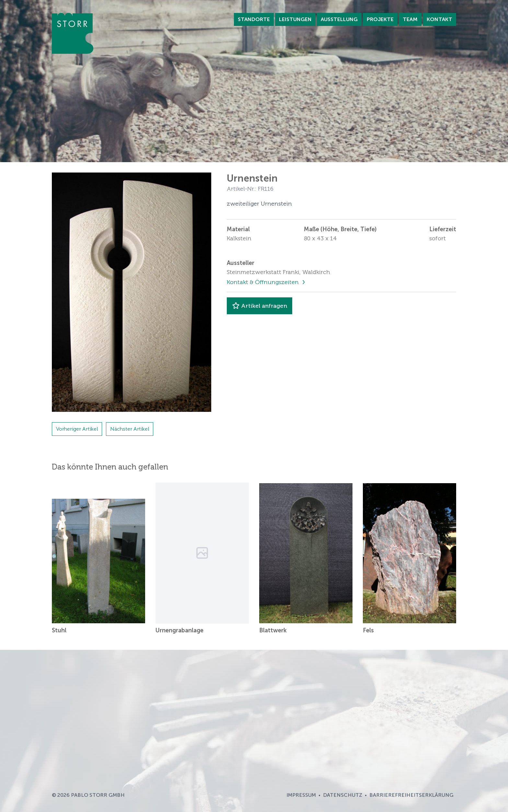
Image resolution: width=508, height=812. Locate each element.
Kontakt (439, 19)
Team (410, 19)
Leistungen (295, 19)
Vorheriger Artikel (77, 429)
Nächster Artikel (130, 429)
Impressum (301, 795)
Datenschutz (343, 795)
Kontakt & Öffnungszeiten (264, 282)
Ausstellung (339, 19)
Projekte (380, 19)
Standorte (254, 19)
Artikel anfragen (260, 306)
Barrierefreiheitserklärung (411, 795)
